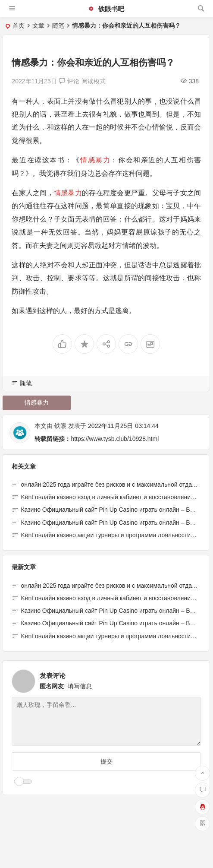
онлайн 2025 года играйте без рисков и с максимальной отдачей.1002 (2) (109, 586)
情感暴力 (95, 160)
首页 (19, 25)
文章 (38, 25)
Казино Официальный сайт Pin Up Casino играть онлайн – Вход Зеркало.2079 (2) (109, 623)
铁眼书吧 (106, 9)
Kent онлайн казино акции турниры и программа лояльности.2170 (113, 535)
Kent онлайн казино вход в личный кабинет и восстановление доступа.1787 (109, 598)
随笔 (58, 25)
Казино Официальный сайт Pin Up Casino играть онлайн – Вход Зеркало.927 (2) (109, 611)
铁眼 (60, 426)
